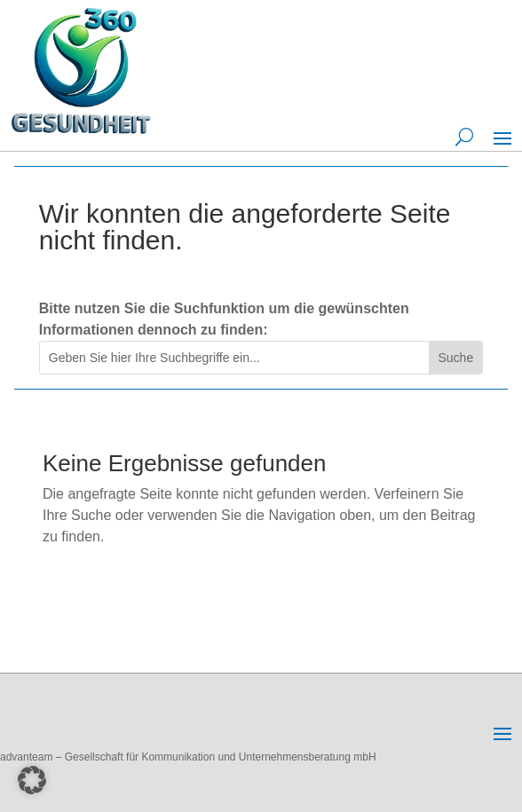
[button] (32, 780)
